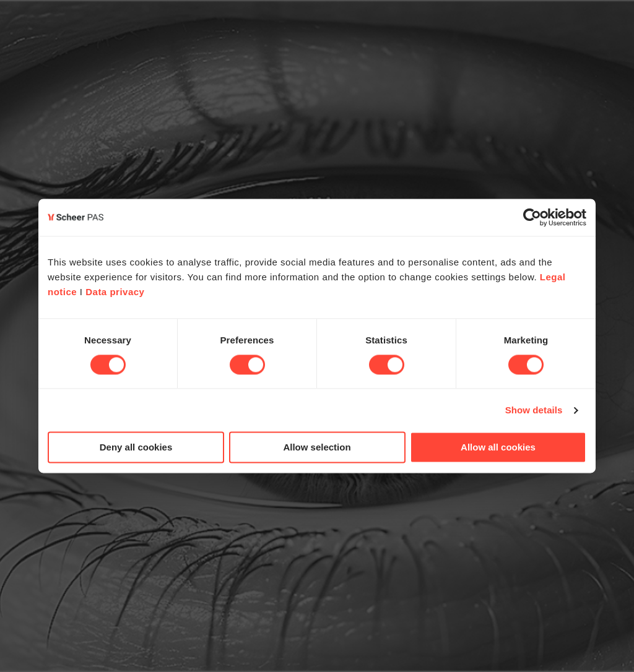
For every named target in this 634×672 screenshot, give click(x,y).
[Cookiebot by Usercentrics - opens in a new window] (532, 217)
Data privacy (115, 292)
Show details (534, 410)
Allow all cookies (498, 448)
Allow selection (317, 448)
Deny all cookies (136, 448)
